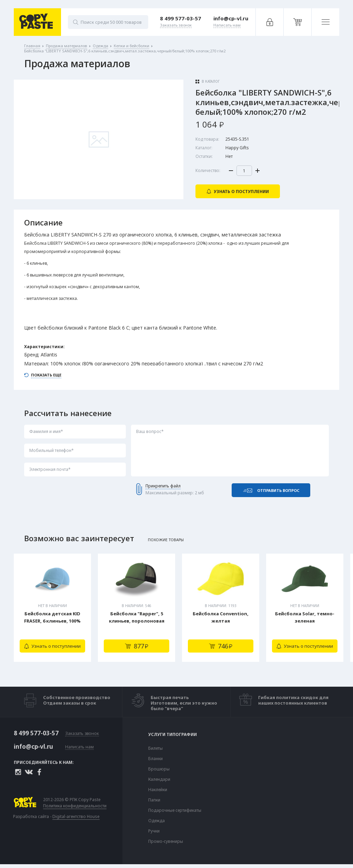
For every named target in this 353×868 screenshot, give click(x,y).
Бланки (155, 759)
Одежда (157, 821)
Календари (159, 779)
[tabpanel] (52, 608)
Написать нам (79, 747)
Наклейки (158, 790)
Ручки (154, 831)
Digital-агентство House (76, 816)
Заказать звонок (82, 734)
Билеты (155, 748)
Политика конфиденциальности (75, 806)
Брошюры (159, 769)
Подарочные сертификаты (175, 810)
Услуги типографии (173, 735)
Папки (154, 800)
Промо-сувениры (166, 841)
